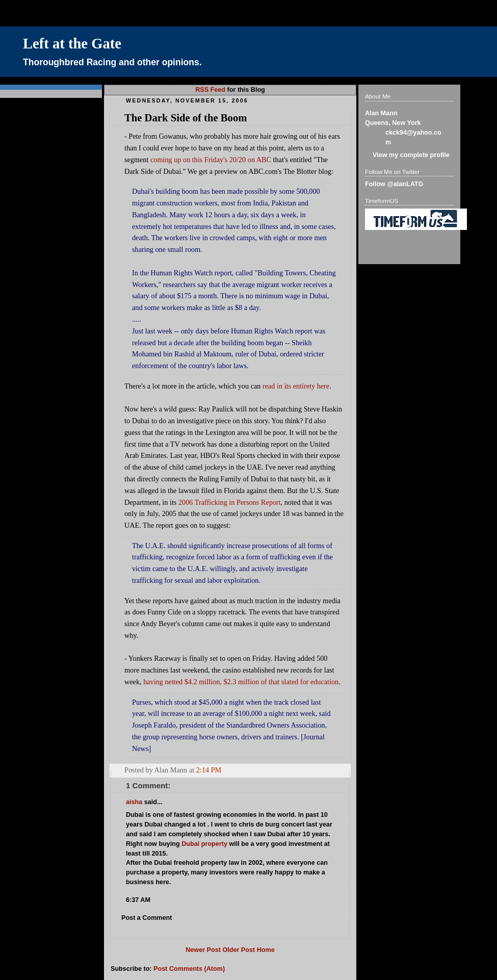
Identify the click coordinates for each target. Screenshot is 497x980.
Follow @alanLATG (394, 184)
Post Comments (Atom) (189, 969)
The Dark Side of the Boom (186, 118)
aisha (134, 802)
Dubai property (204, 844)
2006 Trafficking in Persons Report (230, 502)
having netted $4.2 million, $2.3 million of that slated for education (241, 682)
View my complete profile (411, 155)
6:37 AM (138, 900)
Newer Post (203, 950)
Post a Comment (147, 918)
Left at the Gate (72, 44)
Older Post (239, 950)
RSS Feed (210, 90)
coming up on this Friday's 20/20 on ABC (211, 160)
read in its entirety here (296, 386)
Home (266, 950)
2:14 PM (209, 770)
